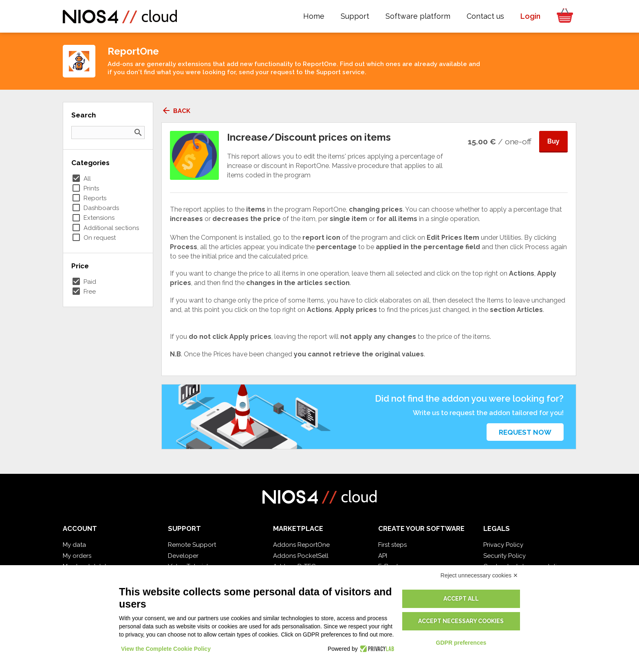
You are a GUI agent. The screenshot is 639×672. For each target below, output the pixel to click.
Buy (553, 141)
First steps (392, 545)
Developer (183, 556)
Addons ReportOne (301, 545)
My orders (77, 556)
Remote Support (192, 545)
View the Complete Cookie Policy (166, 649)
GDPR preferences (461, 643)
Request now (525, 432)
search (138, 133)
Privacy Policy (503, 545)
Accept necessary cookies (461, 621)
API (383, 556)
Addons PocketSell (301, 556)
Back (176, 111)
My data (74, 545)
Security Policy (505, 556)
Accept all (461, 599)
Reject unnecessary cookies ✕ (479, 575)
